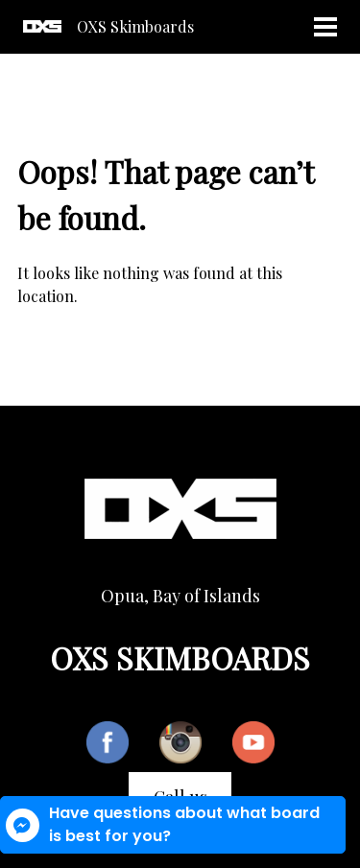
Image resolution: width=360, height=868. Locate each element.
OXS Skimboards (135, 26)
